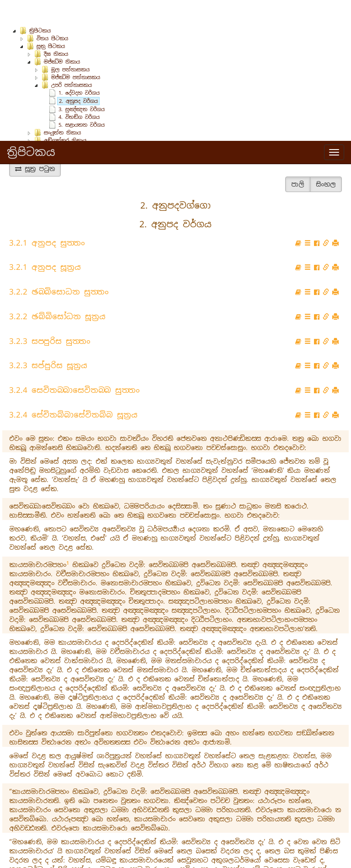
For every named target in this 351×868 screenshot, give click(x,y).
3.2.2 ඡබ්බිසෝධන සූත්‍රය (57, 292)
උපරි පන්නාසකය (72, 60)
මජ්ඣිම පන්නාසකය (76, 53)
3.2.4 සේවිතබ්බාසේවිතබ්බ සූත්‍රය (73, 390)
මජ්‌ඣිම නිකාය (62, 37)
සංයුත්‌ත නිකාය (62, 108)
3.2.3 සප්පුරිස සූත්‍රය (48, 341)
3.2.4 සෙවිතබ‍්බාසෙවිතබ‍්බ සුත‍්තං (74, 365)
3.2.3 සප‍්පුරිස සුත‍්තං (50, 316)
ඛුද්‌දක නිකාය (60, 123)
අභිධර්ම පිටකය (56, 131)
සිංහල (326, 160)
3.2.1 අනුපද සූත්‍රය (45, 242)
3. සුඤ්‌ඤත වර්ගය (82, 85)
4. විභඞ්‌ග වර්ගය (79, 92)
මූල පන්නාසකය (70, 45)
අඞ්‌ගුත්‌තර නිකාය (65, 116)
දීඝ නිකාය (56, 29)
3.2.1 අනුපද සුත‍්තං (47, 218)
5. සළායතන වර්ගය (82, 100)
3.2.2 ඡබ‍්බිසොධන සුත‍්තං (59, 267)
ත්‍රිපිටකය (31, 11)
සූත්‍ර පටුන (35, 144)
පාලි (298, 160)
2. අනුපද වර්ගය (78, 76)
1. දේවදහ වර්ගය (79, 68)
